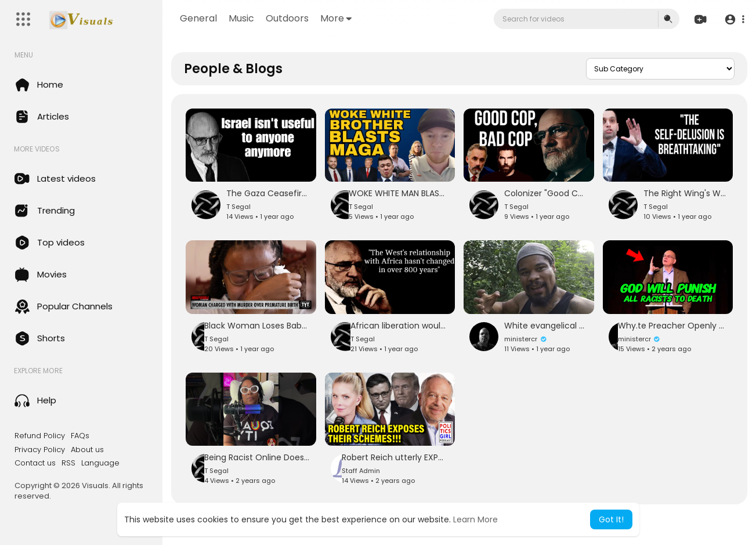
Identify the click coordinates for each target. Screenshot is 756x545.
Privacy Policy (40, 450)
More (336, 18)
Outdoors (287, 18)
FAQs (80, 436)
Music (241, 18)
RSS (68, 463)
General (198, 18)
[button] (734, 19)
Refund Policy (40, 436)
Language (100, 463)
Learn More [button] (475, 519)
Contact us (35, 463)
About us (87, 450)
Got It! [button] (611, 519)
